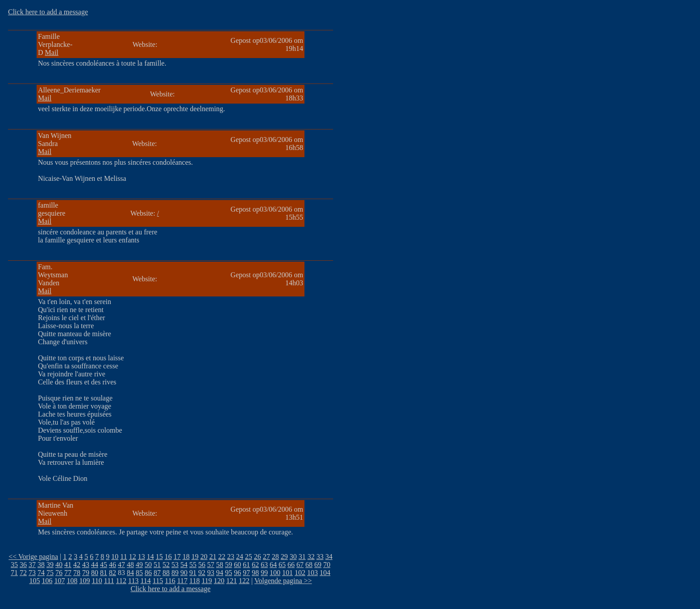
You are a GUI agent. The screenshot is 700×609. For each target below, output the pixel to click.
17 (177, 557)
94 (220, 573)
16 (168, 557)
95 (229, 573)
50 (148, 565)
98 (255, 573)
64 (273, 565)
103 (312, 573)
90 (184, 573)
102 (300, 573)
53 (175, 565)
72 (23, 573)
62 (255, 565)
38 (41, 565)
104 (325, 573)
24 (240, 557)
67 (300, 565)
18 (186, 557)
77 (68, 573)
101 (287, 573)
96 (237, 573)
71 (14, 573)
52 (166, 565)
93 (211, 573)
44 (95, 565)
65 (282, 565)
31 (302, 557)
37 (32, 565)
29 (284, 557)
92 (202, 573)
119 (206, 581)
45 (104, 565)
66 (291, 565)
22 (222, 557)
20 (204, 557)
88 (166, 573)
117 (182, 581)
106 (47, 581)
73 (32, 573)
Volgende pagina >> (283, 581)
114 (145, 581)
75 (50, 573)
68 (309, 565)
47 (121, 565)
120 (219, 581)
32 (311, 557)
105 (34, 581)
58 (220, 565)
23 (231, 557)
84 (130, 573)
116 (170, 581)
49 (139, 565)
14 (150, 557)
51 (157, 565)
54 (184, 565)
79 (86, 573)
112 (121, 581)
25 (249, 557)
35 (14, 565)
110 (97, 581)
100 (275, 573)
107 (59, 581)
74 (41, 573)
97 (246, 573)
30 (293, 557)
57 (211, 565)
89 (175, 573)
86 (148, 573)
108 (72, 581)
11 (123, 557)
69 (318, 565)
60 (237, 565)
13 (142, 557)
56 (202, 565)
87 (157, 573)
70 (327, 565)
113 (133, 581)
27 (267, 557)
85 (139, 573)
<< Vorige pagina (33, 557)
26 (258, 557)
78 (77, 573)
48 (130, 565)
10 (115, 557)
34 (329, 557)
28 (275, 557)
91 (193, 573)
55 (193, 565)
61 (246, 565)
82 (112, 573)
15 (159, 557)
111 (109, 581)
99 (264, 573)
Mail (52, 52)
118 (194, 581)
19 (195, 557)
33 (320, 557)
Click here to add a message (48, 12)
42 (77, 565)
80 (95, 573)
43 (86, 565)
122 (244, 581)
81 (104, 573)
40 (59, 565)
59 (229, 565)
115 (158, 581)
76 (59, 573)
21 (213, 557)
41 (68, 565)
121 (232, 581)
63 (264, 565)
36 (23, 565)
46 (112, 565)
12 (133, 557)
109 (84, 581)
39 (50, 565)
